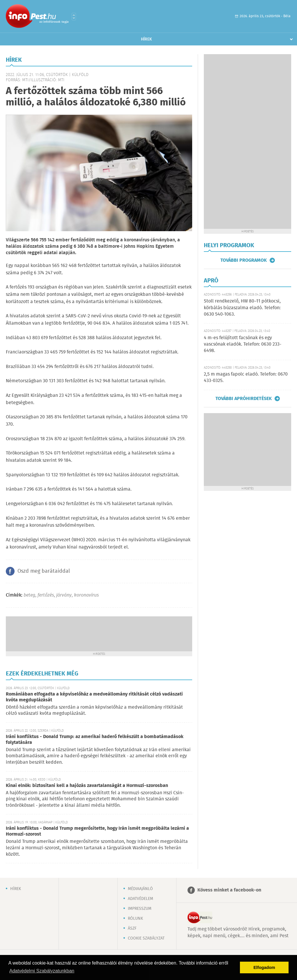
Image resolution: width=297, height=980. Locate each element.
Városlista (74, 17)
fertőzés (46, 595)
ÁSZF (132, 928)
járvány (64, 595)
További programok (244, 260)
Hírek (146, 39)
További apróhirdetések (244, 399)
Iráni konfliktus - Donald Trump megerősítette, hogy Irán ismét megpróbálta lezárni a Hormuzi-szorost (97, 831)
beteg (29, 595)
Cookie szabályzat (146, 938)
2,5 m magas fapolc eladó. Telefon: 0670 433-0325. (246, 377)
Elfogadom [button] (264, 967)
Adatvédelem (140, 899)
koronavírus (86, 595)
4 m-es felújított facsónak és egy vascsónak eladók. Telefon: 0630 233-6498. (243, 344)
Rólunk (135, 919)
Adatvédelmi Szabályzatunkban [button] (42, 971)
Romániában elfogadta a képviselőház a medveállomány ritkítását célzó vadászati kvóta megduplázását (94, 697)
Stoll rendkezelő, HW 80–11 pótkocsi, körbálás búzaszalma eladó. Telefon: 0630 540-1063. (242, 308)
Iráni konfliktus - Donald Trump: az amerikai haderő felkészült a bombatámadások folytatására (95, 740)
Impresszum (140, 909)
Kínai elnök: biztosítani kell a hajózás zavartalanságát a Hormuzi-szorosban (87, 786)
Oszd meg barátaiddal (44, 571)
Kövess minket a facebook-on (229, 890)
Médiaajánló (140, 889)
